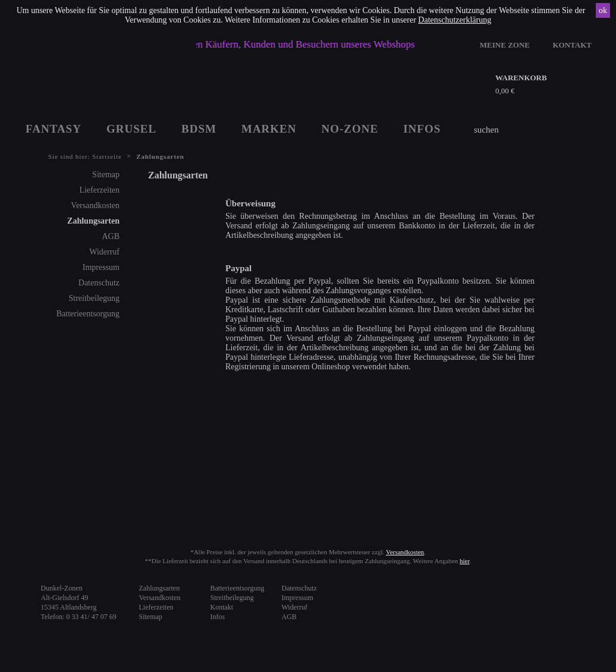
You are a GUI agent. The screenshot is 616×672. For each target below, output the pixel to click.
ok (603, 10)
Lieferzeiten (99, 190)
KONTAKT (573, 45)
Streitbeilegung (94, 298)
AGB (111, 236)
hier (465, 561)
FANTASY (54, 129)
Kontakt (222, 607)
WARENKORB (521, 78)
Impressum (101, 267)
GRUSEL (131, 129)
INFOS (422, 129)
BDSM (199, 129)
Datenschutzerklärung (455, 20)
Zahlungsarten (93, 221)
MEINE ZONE (505, 45)
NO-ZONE (350, 129)
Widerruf (104, 252)
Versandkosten (95, 205)
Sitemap (106, 175)
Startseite (107, 156)
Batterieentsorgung (88, 314)
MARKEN (269, 129)
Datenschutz (99, 283)
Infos (218, 617)
